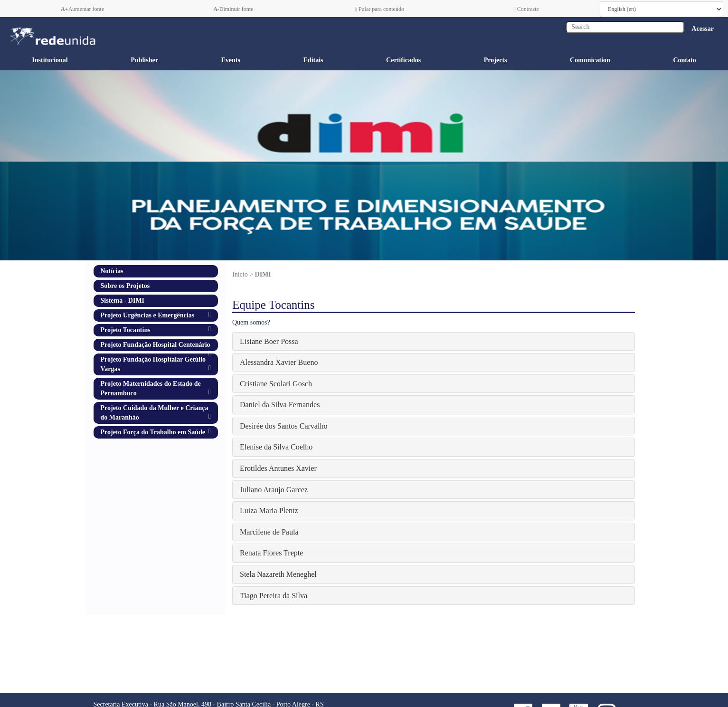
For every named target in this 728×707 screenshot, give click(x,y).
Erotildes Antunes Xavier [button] (278, 468)
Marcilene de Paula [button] (269, 532)
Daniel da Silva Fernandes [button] (280, 405)
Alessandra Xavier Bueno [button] (279, 362)
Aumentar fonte (82, 9)
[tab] (434, 342)
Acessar (703, 29)
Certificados (403, 60)
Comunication (590, 60)
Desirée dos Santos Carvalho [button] (284, 426)
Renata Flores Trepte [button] (271, 553)
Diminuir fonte (233, 9)
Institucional (50, 60)
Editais (313, 60)
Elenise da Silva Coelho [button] (276, 447)
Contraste (526, 9)
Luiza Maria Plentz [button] (269, 511)
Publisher (144, 60)
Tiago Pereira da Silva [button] (274, 596)
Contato (684, 60)
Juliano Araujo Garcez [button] (274, 490)
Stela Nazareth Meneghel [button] (278, 574)
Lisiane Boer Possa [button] (269, 341)
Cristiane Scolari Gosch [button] (276, 384)
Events (230, 60)
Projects (496, 60)
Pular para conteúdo (380, 9)
